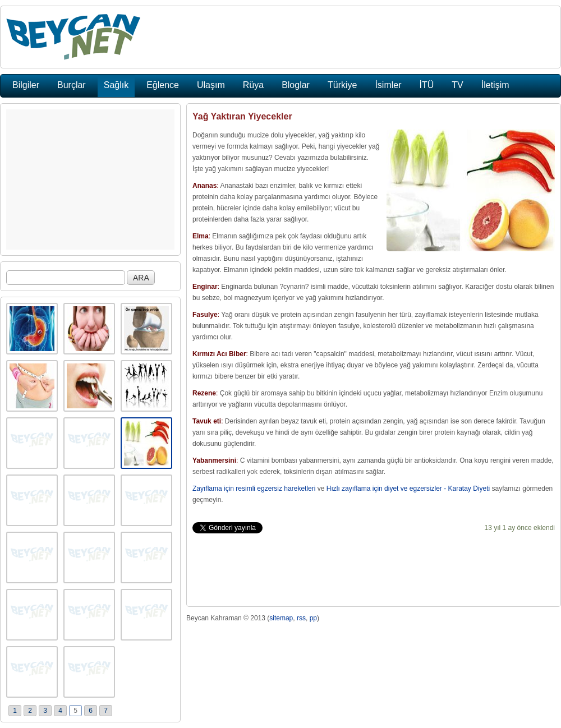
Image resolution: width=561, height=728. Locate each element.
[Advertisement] (90, 179)
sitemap (281, 618)
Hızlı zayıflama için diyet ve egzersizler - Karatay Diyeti (408, 489)
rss (301, 618)
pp (313, 618)
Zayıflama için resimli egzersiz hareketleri (254, 489)
